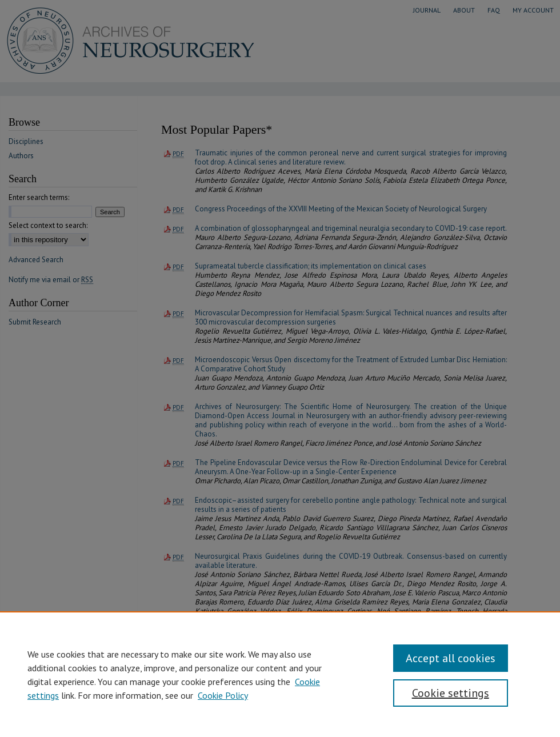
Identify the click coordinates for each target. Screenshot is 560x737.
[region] (280, 674)
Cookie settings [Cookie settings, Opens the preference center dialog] (451, 693)
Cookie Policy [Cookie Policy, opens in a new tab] (223, 695)
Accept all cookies (451, 658)
